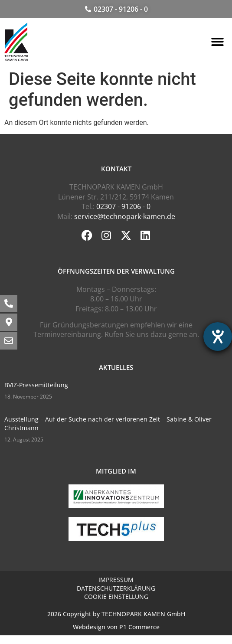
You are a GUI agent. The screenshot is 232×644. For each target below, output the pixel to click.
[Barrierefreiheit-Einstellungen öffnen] (218, 337)
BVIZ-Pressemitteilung (36, 385)
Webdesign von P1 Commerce (116, 627)
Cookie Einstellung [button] (116, 597)
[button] (218, 42)
